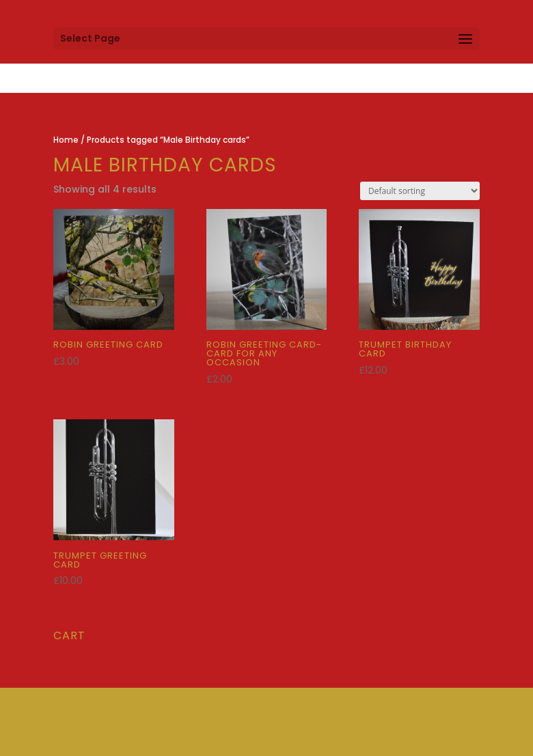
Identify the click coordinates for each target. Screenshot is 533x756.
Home (66, 140)
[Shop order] (420, 191)
